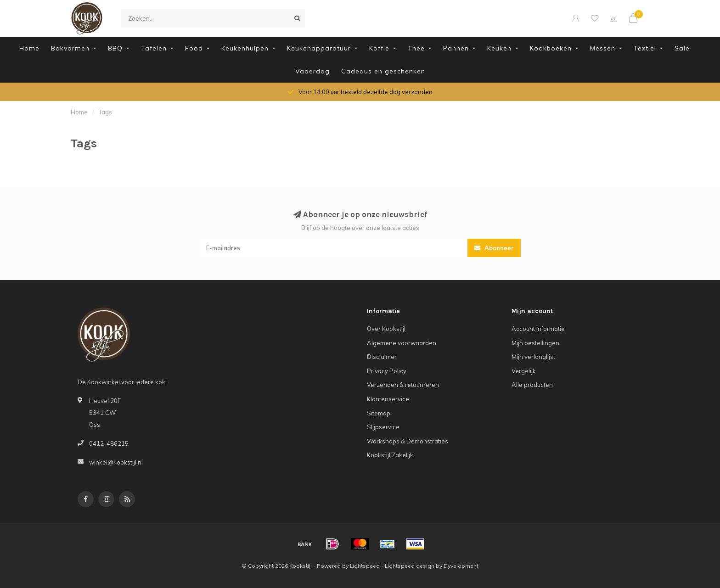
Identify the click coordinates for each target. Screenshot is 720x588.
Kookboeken (551, 48)
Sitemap (379, 413)
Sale (682, 48)
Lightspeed (365, 566)
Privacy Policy (387, 371)
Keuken (499, 48)
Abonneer (494, 248)
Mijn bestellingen (535, 343)
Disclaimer (382, 357)
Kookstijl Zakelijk (390, 455)
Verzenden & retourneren (403, 385)
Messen (603, 48)
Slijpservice (383, 427)
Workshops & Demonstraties (408, 441)
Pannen (456, 48)
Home (29, 48)
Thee (416, 48)
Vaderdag (312, 71)
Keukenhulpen (245, 48)
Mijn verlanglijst (533, 357)
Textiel (645, 48)
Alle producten (532, 385)
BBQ (115, 48)
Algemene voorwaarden (402, 343)
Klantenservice (388, 399)
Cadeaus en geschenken (383, 71)
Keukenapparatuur (319, 48)
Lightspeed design (410, 566)
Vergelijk (524, 371)
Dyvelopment (461, 566)
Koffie (379, 48)
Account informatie (538, 329)
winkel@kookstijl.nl (116, 462)
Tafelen (154, 48)
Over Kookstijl (386, 329)
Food (194, 48)
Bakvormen (70, 48)
